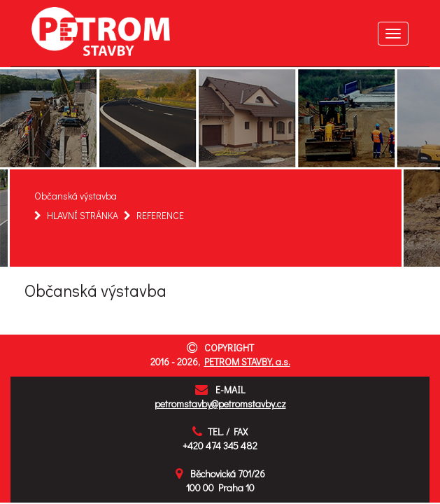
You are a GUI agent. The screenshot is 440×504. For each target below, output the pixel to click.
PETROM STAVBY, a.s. (247, 362)
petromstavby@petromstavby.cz (220, 404)
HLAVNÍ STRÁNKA (83, 215)
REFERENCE (160, 215)
